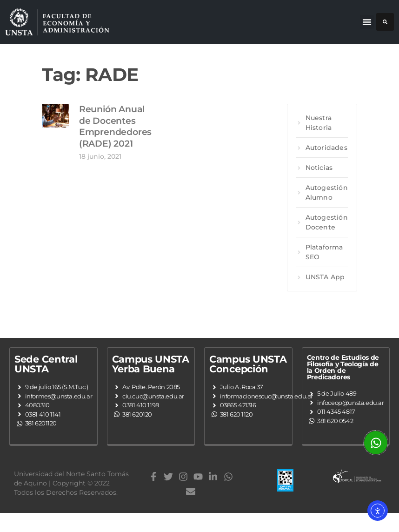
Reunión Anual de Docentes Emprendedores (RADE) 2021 (115, 141)
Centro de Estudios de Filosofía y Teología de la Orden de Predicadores (343, 382)
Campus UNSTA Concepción (248, 379)
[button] (367, 22)
